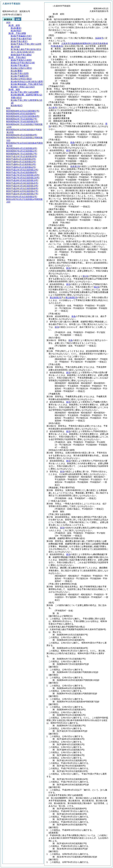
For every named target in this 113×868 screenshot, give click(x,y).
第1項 (85, 276)
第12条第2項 (56, 297)
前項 (68, 150)
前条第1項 (75, 166)
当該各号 (99, 38)
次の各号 (53, 108)
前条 (72, 142)
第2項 (97, 287)
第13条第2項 (71, 297)
